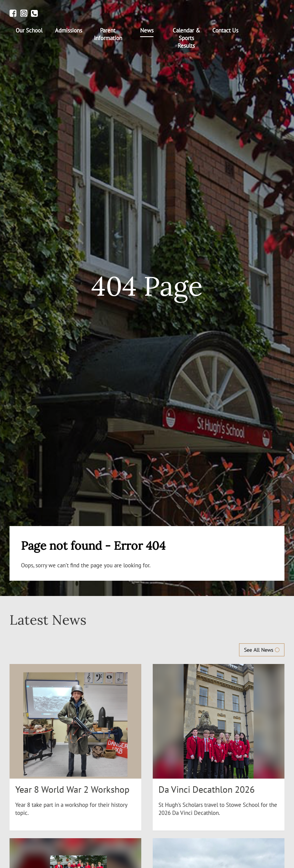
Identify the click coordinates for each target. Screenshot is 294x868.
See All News (262, 650)
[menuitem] (29, 31)
